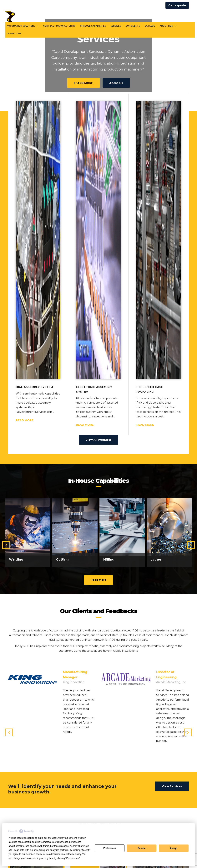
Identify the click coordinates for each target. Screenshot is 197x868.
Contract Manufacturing (59, 26)
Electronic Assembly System (94, 360)
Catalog (150, 26)
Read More (98, 551)
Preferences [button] (72, 858)
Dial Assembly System (34, 358)
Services (116, 26)
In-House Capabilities (93, 26)
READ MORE (25, 391)
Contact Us (14, 34)
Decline (142, 848)
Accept (174, 848)
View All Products (98, 411)
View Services (172, 757)
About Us (116, 83)
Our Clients (133, 26)
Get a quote (177, 5)
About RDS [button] (168, 26)
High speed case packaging (150, 360)
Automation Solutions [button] (23, 26)
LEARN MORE (83, 83)
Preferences (110, 848)
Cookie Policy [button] (74, 854)
